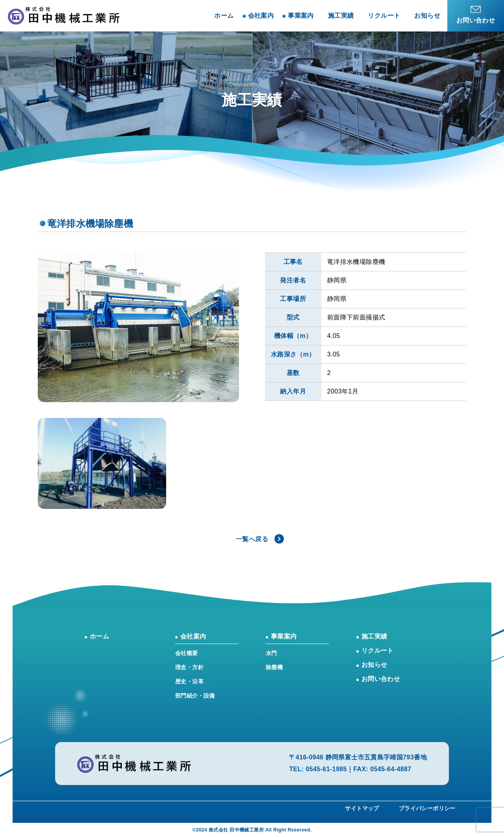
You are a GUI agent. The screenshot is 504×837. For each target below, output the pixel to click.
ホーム (224, 16)
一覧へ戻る (252, 539)
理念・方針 (189, 667)
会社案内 (193, 636)
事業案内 (284, 636)
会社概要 (187, 653)
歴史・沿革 (189, 681)
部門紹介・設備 (195, 696)
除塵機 (274, 667)
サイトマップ (362, 808)
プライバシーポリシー (427, 808)
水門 (271, 653)
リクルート (384, 16)
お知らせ (427, 16)
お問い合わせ (381, 679)
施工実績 (341, 16)
